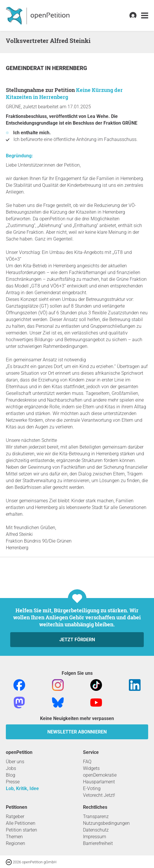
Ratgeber (15, 816)
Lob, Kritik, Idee (22, 788)
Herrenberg (70, 68)
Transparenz (96, 816)
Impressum (95, 837)
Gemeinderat (25, 68)
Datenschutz (96, 830)
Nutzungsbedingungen (106, 823)
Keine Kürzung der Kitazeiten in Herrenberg (64, 93)
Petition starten (21, 830)
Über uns (15, 762)
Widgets (91, 768)
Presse (13, 782)
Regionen (15, 843)
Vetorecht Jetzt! (99, 795)
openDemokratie (100, 775)
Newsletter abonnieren (77, 732)
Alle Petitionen (21, 823)
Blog (11, 775)
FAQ (87, 762)
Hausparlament (99, 782)
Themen (14, 837)
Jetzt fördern (77, 640)
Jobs (11, 768)
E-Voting (92, 788)
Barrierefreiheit (98, 843)
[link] (145, 16)
